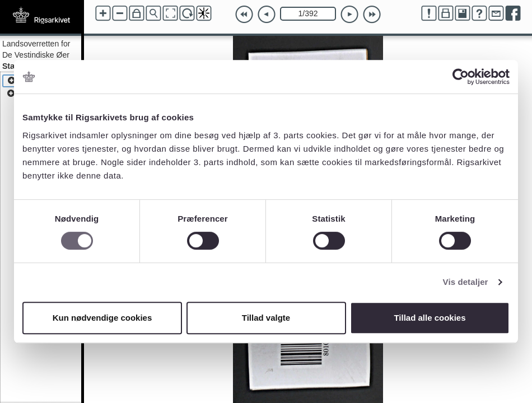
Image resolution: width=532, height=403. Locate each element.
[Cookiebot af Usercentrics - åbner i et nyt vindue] (461, 77)
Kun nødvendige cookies (102, 318)
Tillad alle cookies (430, 318)
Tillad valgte (266, 318)
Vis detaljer (466, 282)
